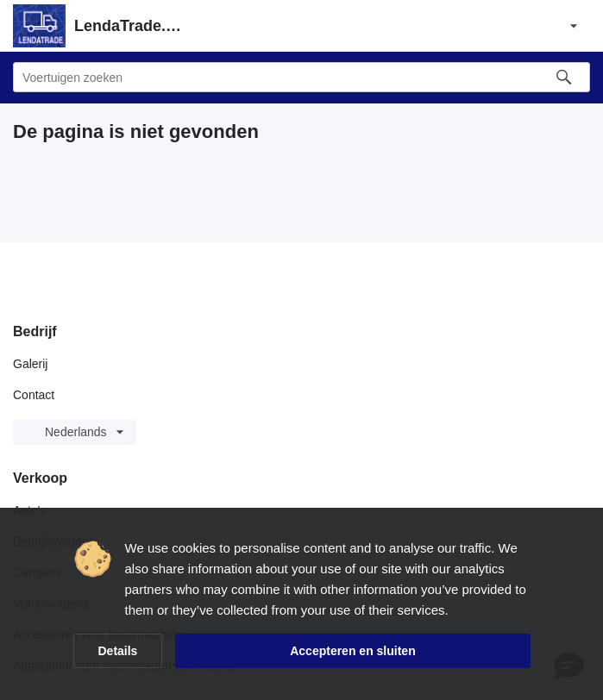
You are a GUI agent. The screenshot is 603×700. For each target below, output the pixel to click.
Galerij (30, 364)
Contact (34, 395)
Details (118, 651)
